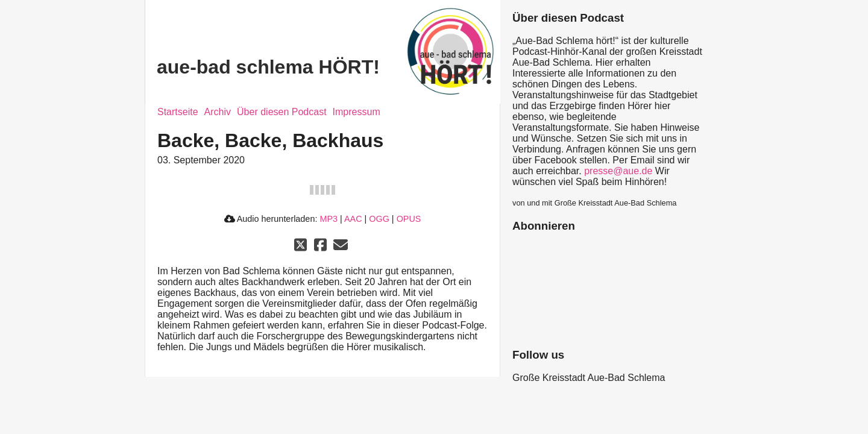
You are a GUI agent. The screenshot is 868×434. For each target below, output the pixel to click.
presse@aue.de (618, 171)
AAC (353, 219)
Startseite (178, 112)
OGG (379, 219)
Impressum (357, 112)
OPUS (409, 219)
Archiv (218, 112)
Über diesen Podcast (282, 112)
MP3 (329, 219)
